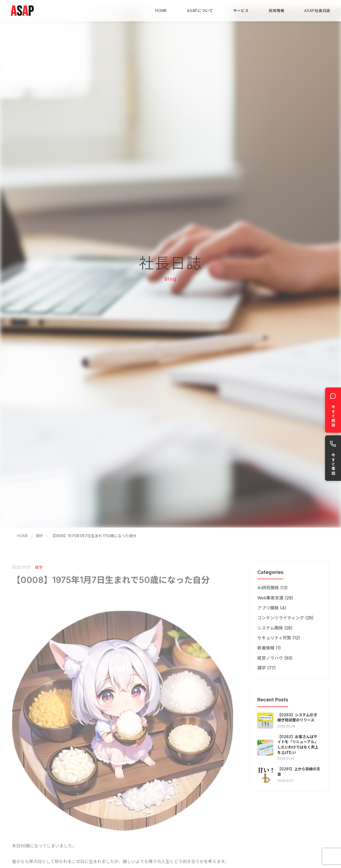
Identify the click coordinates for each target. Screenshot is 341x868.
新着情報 (266, 648)
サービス (241, 11)
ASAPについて (200, 11)
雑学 (39, 536)
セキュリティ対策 (274, 638)
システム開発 (270, 628)
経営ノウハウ (270, 658)
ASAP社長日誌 (317, 11)
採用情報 (277, 11)
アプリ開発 (268, 608)
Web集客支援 (270, 598)
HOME (161, 11)
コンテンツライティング (281, 618)
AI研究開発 (268, 588)
